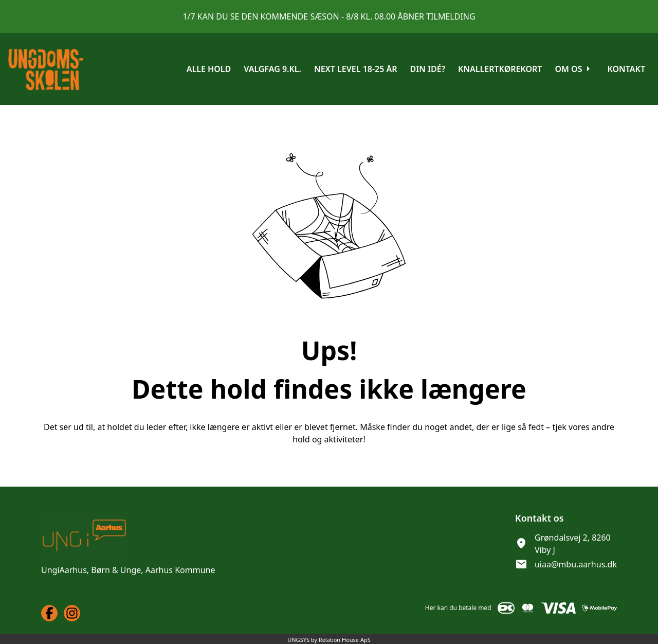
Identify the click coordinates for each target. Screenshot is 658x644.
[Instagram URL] (72, 613)
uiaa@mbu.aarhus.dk (576, 564)
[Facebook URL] (49, 613)
